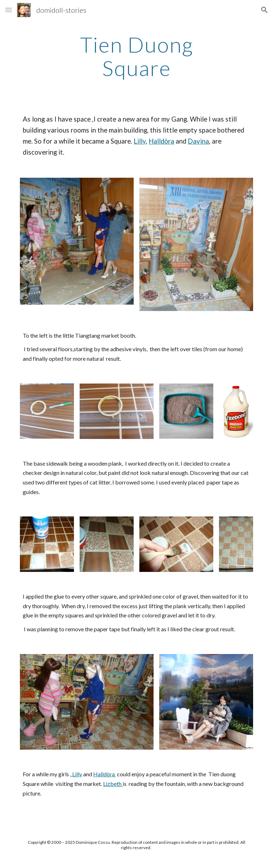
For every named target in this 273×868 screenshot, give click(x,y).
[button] (9, 10)
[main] (136, 56)
